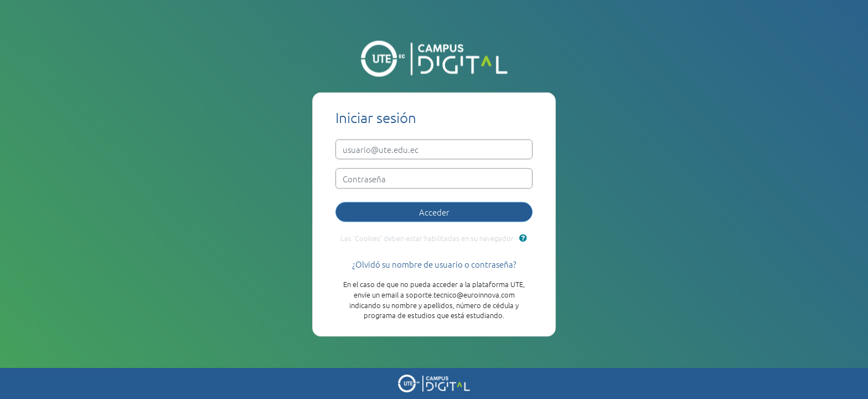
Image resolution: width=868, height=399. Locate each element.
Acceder (434, 211)
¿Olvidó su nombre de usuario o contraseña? (434, 264)
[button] (525, 238)
